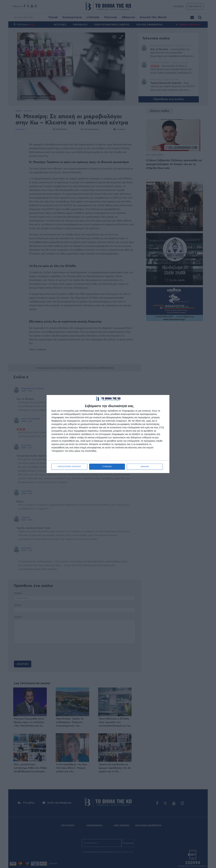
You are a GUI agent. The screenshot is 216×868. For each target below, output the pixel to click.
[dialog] (108, 434)
